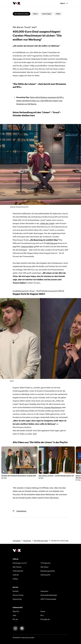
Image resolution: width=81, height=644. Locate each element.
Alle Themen (17, 567)
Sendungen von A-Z (20, 563)
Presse (43, 611)
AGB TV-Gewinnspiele (48, 599)
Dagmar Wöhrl (27, 247)
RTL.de (15, 619)
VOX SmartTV (45, 575)
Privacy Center (18, 595)
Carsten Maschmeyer (53, 407)
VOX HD (16, 575)
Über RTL (16, 611)
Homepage (17, 541)
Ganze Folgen (47, 14)
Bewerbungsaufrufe (48, 571)
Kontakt (16, 591)
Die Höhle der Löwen (41, 541)
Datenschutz (17, 599)
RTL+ (42, 615)
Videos (35, 14)
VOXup (15, 579)
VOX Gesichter (18, 571)
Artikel (58, 14)
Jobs (14, 615)
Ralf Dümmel (52, 243)
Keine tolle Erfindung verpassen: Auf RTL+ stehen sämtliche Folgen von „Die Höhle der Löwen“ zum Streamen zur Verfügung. (40, 101)
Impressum (44, 591)
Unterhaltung (21, 511)
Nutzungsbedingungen (49, 595)
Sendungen (27, 541)
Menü (64, 3)
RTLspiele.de (45, 619)
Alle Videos (44, 567)
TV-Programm (45, 563)
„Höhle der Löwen (47, 223)
